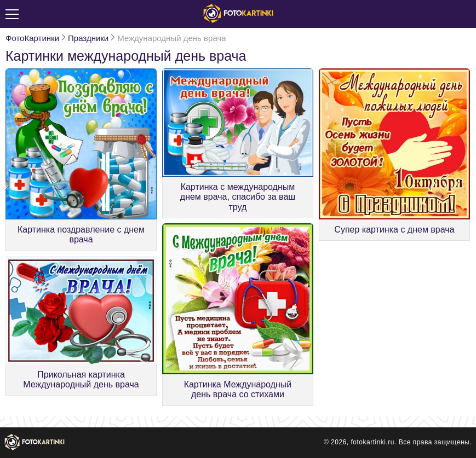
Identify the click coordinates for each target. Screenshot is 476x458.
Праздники (88, 38)
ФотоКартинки (32, 38)
